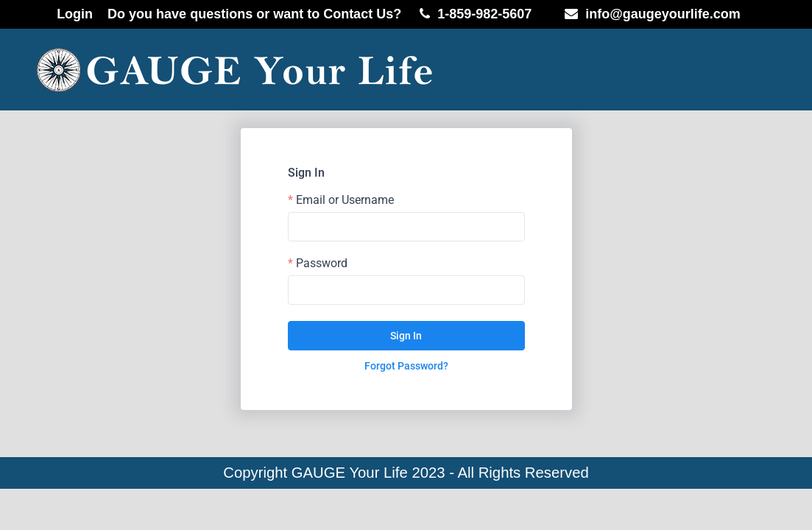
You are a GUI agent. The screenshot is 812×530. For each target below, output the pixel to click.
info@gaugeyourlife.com (663, 14)
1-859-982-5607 (484, 14)
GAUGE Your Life (350, 473)
